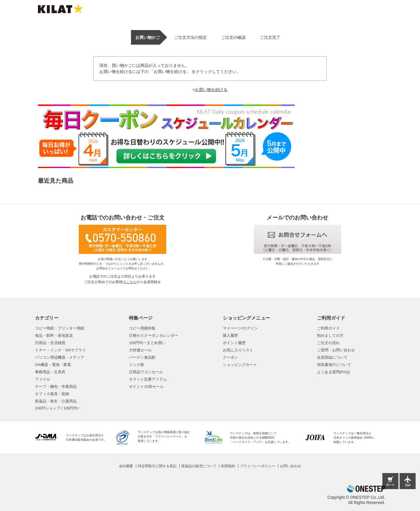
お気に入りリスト (238, 350)
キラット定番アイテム (148, 379)
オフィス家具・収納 (52, 394)
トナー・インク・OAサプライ (61, 350)
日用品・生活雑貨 (50, 343)
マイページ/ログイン (240, 328)
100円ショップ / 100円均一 (58, 408)
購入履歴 (230, 335)
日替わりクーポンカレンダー (154, 335)
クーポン (230, 357)
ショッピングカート (240, 365)
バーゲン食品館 (142, 357)
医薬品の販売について (199, 466)
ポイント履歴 (234, 343)
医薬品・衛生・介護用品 (56, 401)
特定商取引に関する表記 (157, 466)
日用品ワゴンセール (146, 372)
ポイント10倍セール (146, 387)
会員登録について (332, 357)
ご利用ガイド (328, 328)
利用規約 (228, 466)
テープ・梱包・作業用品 (56, 387)
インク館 (136, 365)
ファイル (43, 379)
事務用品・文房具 (50, 372)
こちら (131, 282)
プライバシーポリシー (258, 466)
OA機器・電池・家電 (53, 365)
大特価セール (140, 350)
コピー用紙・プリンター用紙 (60, 328)
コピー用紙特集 (142, 328)
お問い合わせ (290, 466)
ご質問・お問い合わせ (336, 350)
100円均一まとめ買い (147, 343)
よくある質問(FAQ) (334, 372)
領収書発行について (334, 365)
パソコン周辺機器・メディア (60, 357)
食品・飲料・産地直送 (54, 335)
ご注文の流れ (328, 343)
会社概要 (126, 466)
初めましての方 (330, 335)
